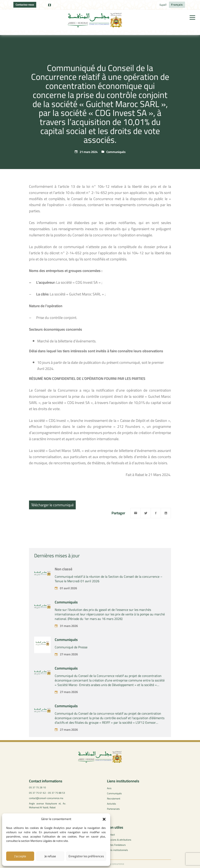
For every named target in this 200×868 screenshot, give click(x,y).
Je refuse (50, 856)
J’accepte (20, 856)
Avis (109, 788)
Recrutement (114, 799)
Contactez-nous (25, 5)
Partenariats (113, 809)
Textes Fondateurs (116, 845)
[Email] (136, 513)
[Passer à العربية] (163, 5)
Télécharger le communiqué (52, 505)
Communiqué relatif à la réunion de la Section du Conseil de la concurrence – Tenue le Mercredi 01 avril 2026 (109, 594)
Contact (111, 835)
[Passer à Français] (177, 5)
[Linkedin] (166, 513)
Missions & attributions (119, 840)
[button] (104, 819)
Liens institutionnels (117, 850)
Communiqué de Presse (71, 663)
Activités (112, 804)
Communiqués (116, 152)
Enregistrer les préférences (86, 856)
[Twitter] (146, 513)
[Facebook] (156, 513)
